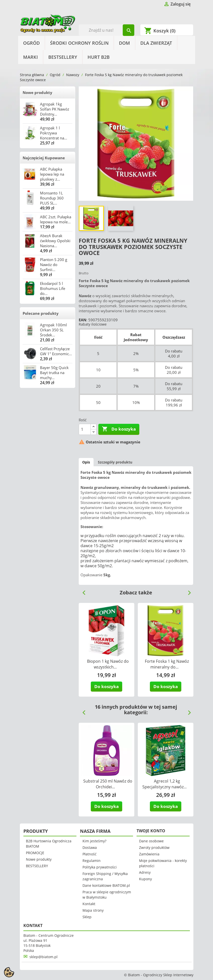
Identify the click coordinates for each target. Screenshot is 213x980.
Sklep (87, 917)
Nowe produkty (37, 92)
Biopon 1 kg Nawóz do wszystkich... (108, 664)
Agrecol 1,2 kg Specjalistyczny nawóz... (164, 784)
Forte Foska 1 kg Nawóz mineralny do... (167, 664)
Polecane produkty (41, 313)
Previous (82, 591)
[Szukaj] (106, 30)
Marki (31, 57)
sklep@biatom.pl (44, 957)
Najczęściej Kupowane (44, 158)
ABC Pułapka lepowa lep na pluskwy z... (52, 174)
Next (187, 591)
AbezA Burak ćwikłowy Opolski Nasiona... (55, 241)
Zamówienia (149, 854)
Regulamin (92, 861)
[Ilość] (85, 429)
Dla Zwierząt (156, 43)
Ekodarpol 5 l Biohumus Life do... (53, 288)
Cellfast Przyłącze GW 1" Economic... (56, 351)
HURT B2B (99, 57)
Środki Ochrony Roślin (79, 43)
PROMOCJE (35, 853)
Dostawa (90, 847)
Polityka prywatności (100, 867)
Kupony (145, 879)
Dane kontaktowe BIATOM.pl (106, 885)
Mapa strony (93, 910)
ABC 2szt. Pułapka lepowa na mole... (56, 219)
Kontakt (89, 904)
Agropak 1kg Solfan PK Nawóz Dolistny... (55, 109)
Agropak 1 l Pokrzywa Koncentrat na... (54, 133)
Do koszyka (119, 429)
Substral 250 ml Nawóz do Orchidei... (108, 784)
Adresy (145, 872)
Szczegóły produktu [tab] (115, 462)
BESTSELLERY (63, 57)
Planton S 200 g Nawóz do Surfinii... (54, 265)
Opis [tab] (86, 462)
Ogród (31, 43)
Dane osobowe (151, 841)
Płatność (90, 854)
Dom (124, 43)
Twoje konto (151, 831)
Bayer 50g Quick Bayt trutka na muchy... (54, 373)
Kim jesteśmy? (94, 841)
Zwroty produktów (154, 847)
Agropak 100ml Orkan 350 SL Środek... (53, 330)
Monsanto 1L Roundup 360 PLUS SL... (52, 198)
